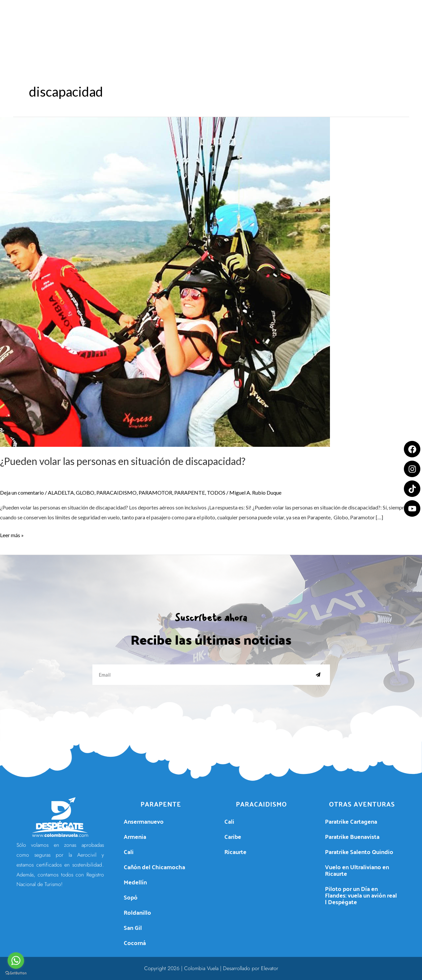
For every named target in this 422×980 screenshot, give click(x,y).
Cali (129, 852)
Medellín (135, 882)
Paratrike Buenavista (352, 836)
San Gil (133, 927)
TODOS (216, 492)
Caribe (233, 836)
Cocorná (135, 943)
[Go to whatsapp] (16, 961)
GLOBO (85, 492)
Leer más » (12, 534)
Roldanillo (137, 912)
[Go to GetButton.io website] (16, 973)
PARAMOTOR (155, 492)
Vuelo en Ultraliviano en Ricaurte (357, 870)
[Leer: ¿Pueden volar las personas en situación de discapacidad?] (165, 281)
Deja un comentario (22, 492)
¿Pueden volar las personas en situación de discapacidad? (123, 461)
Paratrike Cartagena (351, 821)
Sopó (131, 897)
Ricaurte (235, 852)
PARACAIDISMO (116, 492)
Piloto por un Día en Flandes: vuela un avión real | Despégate (361, 895)
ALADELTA (61, 492)
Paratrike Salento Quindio (359, 852)
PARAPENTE (190, 492)
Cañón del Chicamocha (154, 867)
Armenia (135, 836)
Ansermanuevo (144, 821)
